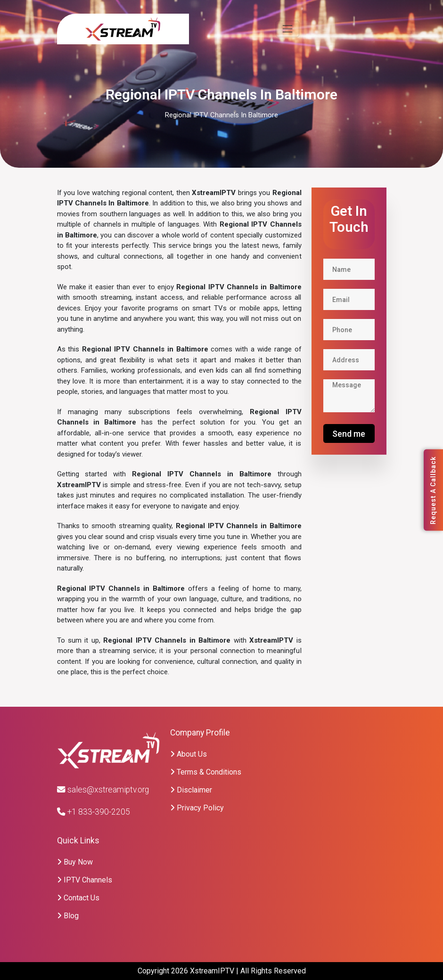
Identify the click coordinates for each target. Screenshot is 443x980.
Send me (349, 434)
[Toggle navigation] (287, 29)
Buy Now (75, 862)
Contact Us (78, 898)
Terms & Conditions (206, 772)
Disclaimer (191, 790)
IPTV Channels (85, 880)
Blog (68, 916)
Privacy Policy (197, 808)
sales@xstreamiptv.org (103, 790)
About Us (189, 754)
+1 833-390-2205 (94, 812)
